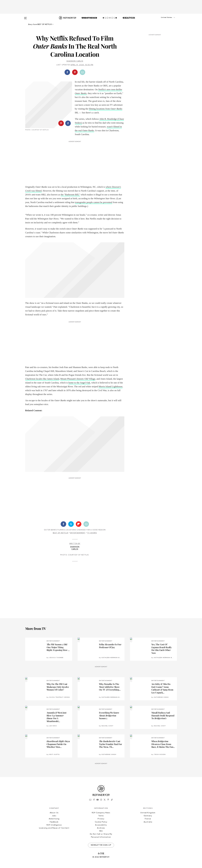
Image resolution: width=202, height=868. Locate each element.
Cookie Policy (101, 822)
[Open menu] (26, 17)
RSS (101, 831)
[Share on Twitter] (71, 524)
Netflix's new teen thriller (110, 89)
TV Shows (92, 533)
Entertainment (78, 533)
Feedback (54, 822)
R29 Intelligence (54, 825)
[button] (163, 20)
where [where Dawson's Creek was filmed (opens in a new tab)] (109, 187)
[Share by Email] (82, 72)
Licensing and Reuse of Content (54, 828)
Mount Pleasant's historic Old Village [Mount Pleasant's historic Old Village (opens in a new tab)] (78, 379)
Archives (101, 828)
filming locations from (100, 109)
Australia (148, 822)
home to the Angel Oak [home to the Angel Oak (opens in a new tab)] (79, 383)
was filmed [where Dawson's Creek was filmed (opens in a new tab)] (36, 191)
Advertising (54, 819)
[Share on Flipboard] (79, 524)
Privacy (101, 819)
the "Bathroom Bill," (70, 195)
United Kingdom (148, 813)
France (148, 819)
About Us (54, 813)
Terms (101, 816)
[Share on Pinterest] (75, 72)
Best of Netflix (61, 533)
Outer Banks (81, 93)
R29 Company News (101, 813)
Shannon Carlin (75, 61)
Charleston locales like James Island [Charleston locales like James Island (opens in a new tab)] (42, 379)
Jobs (54, 816)
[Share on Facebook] (67, 72)
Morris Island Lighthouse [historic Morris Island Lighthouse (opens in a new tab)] (111, 387)
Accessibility (101, 825)
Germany (148, 816)
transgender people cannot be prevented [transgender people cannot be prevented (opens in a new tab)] (94, 202)
